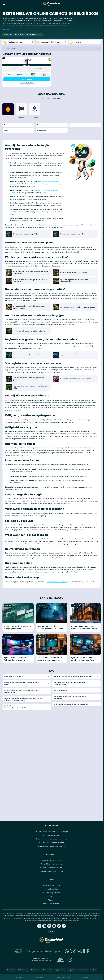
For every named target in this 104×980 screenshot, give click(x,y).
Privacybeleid (40, 977)
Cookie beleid (19, 977)
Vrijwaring (52, 900)
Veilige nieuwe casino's (52, 835)
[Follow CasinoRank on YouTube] (54, 926)
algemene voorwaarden (63, 977)
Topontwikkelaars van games (52, 871)
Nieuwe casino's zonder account (52, 843)
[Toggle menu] (4, 4)
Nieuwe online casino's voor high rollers (52, 839)
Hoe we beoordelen (52, 889)
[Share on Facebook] (19, 34)
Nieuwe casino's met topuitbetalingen (52, 846)
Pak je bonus (27, 79)
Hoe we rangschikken (52, 893)
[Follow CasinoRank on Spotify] (59, 926)
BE (52, 931)
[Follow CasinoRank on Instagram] (44, 926)
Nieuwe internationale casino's (52, 868)
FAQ (52, 896)
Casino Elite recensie (27, 83)
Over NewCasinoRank (52, 885)
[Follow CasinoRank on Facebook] (39, 926)
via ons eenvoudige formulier (57, 582)
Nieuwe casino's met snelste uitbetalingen (52, 831)
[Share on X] (8, 34)
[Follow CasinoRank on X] (49, 926)
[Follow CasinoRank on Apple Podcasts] (64, 926)
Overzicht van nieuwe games (52, 864)
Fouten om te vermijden (52, 860)
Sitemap (86, 977)
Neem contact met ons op (52, 904)
